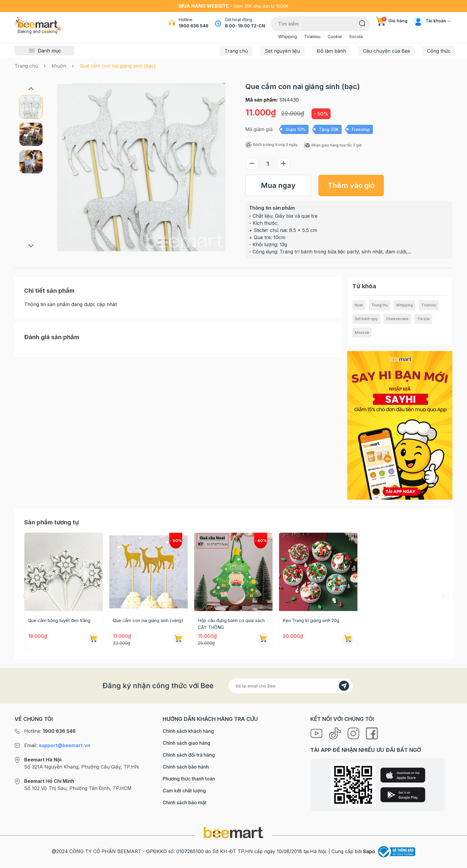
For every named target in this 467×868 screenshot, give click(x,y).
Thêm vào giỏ (351, 185)
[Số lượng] (268, 164)
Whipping (288, 36)
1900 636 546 (194, 26)
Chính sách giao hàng (186, 743)
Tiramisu (312, 36)
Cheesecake (397, 319)
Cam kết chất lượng (184, 791)
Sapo (369, 851)
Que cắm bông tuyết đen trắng (59, 620)
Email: (57, 745)
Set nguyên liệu (282, 51)
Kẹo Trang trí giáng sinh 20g (311, 620)
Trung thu (380, 305)
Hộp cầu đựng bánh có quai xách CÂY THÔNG (231, 624)
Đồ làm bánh (331, 51)
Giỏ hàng (392, 21)
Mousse (362, 332)
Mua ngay (278, 185)
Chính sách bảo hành (186, 767)
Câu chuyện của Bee (387, 51)
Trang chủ (236, 51)
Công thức (439, 51)
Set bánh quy (366, 319)
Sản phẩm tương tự (52, 522)
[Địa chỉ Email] (291, 686)
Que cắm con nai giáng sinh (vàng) (148, 620)
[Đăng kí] (344, 686)
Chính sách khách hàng (188, 731)
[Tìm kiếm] (362, 23)
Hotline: (50, 731)
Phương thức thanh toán (189, 779)
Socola (356, 36)
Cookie (335, 36)
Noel (359, 305)
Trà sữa (423, 319)
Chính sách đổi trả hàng (189, 755)
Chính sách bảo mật (185, 802)
